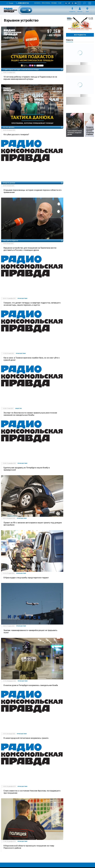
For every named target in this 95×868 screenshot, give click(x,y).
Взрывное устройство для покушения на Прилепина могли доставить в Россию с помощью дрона (30, 249)
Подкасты (72, 12)
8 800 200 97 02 (23, 3)
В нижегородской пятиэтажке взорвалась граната (26, 738)
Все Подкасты (80, 35)
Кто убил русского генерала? (16, 135)
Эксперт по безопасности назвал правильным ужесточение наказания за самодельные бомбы (30, 414)
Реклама (54, 3)
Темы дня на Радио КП (10, 241)
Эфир (87, 12)
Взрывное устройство (21, 20)
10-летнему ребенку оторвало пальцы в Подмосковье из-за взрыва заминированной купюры (30, 78)
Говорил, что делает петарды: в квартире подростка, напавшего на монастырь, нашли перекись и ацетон (32, 304)
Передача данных (9, 183)
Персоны (80, 12)
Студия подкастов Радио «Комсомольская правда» (21, 70)
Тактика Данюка (8, 127)
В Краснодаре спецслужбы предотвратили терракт (26, 578)
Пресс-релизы (46, 3)
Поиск (84, 3)
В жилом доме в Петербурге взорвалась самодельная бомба (31, 685)
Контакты (37, 3)
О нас (60, 3)
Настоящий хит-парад (80, 24)
